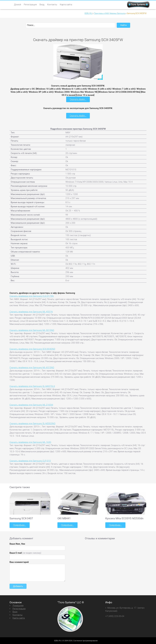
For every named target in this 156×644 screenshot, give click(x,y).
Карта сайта (66, 5)
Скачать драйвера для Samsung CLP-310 (30, 461)
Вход (42, 5)
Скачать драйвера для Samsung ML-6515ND (32, 367)
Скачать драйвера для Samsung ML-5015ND (32, 330)
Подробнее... (19, 525)
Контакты (52, 5)
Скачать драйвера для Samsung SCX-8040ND (32, 349)
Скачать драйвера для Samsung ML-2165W (31, 405)
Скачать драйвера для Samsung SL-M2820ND (32, 423)
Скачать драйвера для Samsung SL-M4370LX (32, 386)
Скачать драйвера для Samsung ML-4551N (31, 311)
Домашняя (18, 605)
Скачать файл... (78, 99)
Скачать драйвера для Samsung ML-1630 (30, 442)
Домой (18, 5)
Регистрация (30, 5)
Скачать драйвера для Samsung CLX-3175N (32, 296)
